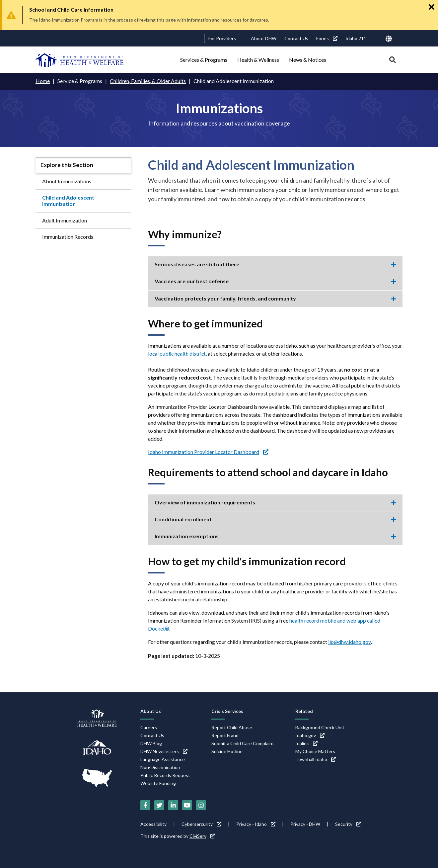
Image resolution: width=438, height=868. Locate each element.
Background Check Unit (320, 727)
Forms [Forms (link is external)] (327, 38)
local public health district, (178, 353)
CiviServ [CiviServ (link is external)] (202, 836)
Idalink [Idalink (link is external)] (306, 743)
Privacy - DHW (305, 824)
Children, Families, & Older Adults (148, 81)
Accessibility (153, 824)
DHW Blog (151, 743)
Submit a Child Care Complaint (243, 743)
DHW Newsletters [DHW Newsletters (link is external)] (164, 751)
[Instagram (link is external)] (201, 805)
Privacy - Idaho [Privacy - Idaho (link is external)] (256, 824)
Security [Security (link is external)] (348, 824)
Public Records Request (165, 775)
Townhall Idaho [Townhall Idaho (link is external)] (316, 759)
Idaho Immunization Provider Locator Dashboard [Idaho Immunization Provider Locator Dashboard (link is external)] (208, 451)
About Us (151, 711)
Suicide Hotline (227, 751)
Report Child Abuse (232, 727)
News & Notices (308, 60)
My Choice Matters (315, 751)
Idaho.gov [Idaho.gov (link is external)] (310, 735)
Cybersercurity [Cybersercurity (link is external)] (201, 824)
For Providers (222, 38)
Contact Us (296, 38)
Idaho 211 (356, 38)
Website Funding (158, 783)
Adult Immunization (65, 220)
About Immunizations (67, 181)
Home (43, 81)
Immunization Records (68, 236)
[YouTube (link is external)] (187, 805)
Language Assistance (163, 759)
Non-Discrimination (160, 767)
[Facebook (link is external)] (145, 805)
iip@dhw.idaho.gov (350, 642)
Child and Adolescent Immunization (68, 200)
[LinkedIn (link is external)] (173, 805)
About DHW (264, 38)
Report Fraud (225, 735)
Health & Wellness (258, 60)
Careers (149, 727)
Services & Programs (204, 60)
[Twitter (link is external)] (159, 805)
